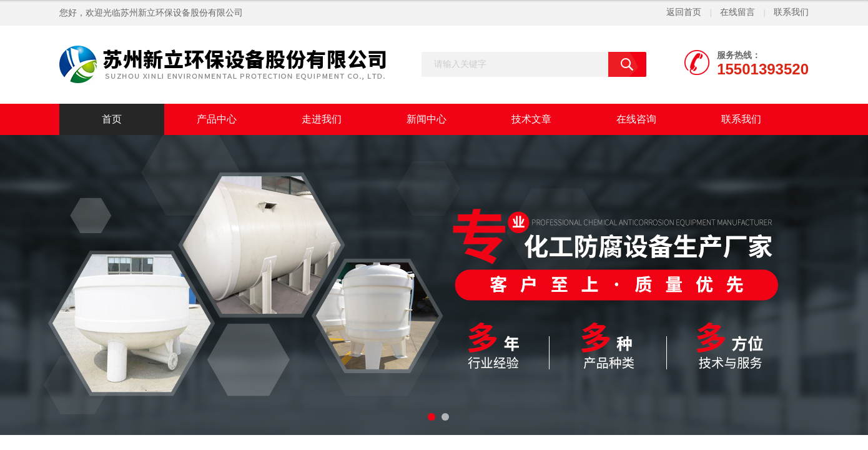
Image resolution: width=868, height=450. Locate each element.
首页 (112, 119)
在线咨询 (636, 119)
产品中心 (217, 119)
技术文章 (531, 119)
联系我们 (791, 12)
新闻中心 (427, 119)
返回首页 (684, 12)
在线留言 (737, 12)
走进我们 (322, 119)
